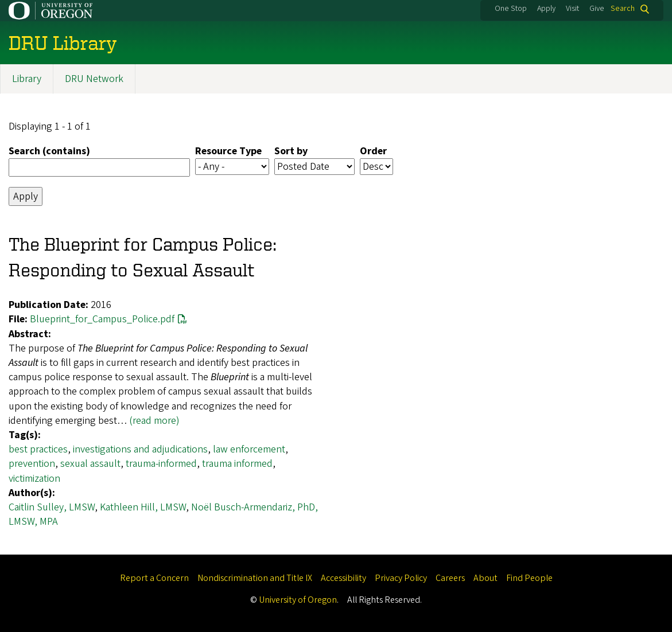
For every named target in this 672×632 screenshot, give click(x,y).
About (485, 578)
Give (597, 9)
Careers (450, 578)
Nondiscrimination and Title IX (255, 578)
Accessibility (343, 578)
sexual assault (90, 464)
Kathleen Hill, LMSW (143, 507)
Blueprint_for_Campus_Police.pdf (102, 320)
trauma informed (237, 464)
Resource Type (228, 151)
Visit (572, 9)
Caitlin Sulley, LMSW (52, 507)
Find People (529, 578)
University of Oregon (298, 600)
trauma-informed (161, 464)
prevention (32, 464)
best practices (38, 449)
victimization (34, 479)
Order (373, 151)
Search (623, 9)
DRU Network (94, 79)
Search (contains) (49, 151)
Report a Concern (154, 578)
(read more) (154, 421)
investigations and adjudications (140, 449)
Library (27, 79)
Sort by (291, 151)
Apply (546, 9)
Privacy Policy (401, 578)
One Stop (511, 9)
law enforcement (249, 449)
